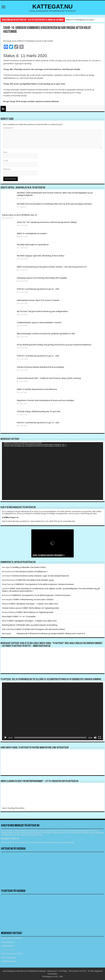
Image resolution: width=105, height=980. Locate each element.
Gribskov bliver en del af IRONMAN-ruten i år (19, 215)
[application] (52, 471)
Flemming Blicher (9, 625)
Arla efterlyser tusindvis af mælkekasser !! (32, 572)
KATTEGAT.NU (53, 6)
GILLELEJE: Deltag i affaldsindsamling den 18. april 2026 (39, 411)
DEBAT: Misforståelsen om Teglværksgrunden (41, 608)
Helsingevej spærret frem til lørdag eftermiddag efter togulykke (42, 278)
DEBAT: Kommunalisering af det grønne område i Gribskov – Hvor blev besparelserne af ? (52, 267)
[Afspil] (5, 738)
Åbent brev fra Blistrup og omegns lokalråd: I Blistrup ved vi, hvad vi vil (57, 634)
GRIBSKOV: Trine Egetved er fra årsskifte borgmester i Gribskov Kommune (45, 584)
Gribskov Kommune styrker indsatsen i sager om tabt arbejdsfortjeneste (41, 576)
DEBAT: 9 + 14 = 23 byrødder (25, 617)
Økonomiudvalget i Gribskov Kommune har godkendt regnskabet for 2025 (46, 334)
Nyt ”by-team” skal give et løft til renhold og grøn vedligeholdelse (43, 311)
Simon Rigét (7, 617)
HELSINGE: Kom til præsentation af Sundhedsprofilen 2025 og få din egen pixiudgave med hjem (54, 204)
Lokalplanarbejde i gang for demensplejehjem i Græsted (39, 322)
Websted (7, 169)
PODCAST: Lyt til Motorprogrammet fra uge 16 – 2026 (38, 289)
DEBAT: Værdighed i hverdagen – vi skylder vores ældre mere (34, 604)
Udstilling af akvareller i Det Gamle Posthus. (29, 567)
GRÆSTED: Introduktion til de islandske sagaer (36, 580)
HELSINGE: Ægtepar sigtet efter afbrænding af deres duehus (41, 256)
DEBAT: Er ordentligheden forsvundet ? (80, 20)
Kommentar (9, 128)
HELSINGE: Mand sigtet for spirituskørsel (33, 245)
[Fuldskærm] (100, 738)
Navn (5, 152)
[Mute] (95, 738)
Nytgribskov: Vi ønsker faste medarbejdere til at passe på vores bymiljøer (46, 400)
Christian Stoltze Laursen (11, 608)
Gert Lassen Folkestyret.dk (15, 634)
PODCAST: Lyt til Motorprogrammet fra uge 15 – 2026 (38, 356)
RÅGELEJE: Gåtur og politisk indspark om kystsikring (37, 625)
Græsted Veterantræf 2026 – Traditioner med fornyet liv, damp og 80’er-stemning (49, 378)
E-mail (6, 161)
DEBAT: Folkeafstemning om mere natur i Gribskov (34, 600)
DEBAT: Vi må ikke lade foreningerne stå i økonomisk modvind (41, 629)
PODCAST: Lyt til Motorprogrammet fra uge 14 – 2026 (38, 423)
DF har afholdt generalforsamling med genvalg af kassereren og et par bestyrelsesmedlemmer (54, 345)
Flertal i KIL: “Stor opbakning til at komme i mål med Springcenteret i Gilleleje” (47, 222)
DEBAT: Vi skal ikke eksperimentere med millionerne (37, 389)
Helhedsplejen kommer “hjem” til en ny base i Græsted (38, 300)
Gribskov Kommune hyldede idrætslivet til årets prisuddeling (41, 367)
